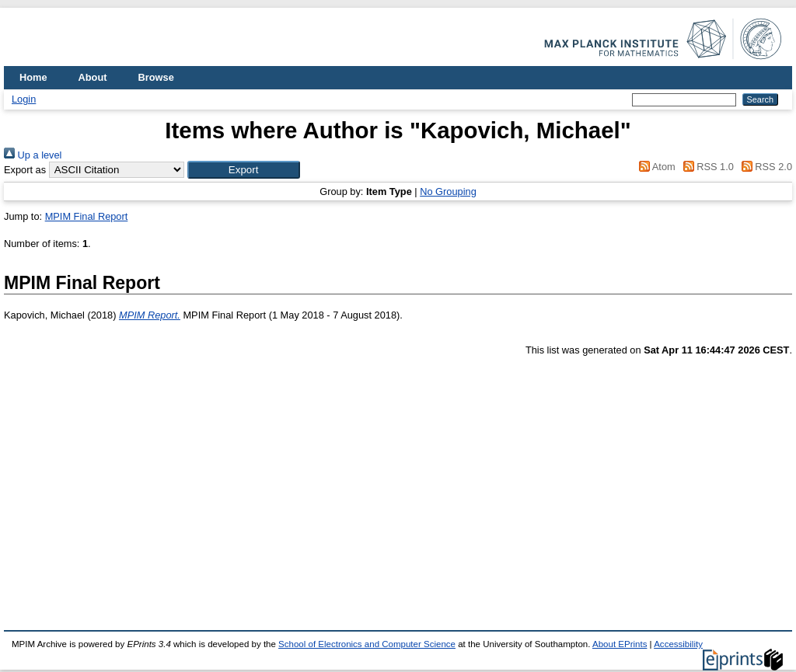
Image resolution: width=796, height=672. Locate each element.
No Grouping (448, 192)
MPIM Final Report (87, 216)
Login (24, 99)
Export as (25, 170)
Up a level (33, 155)
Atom (655, 167)
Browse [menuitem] (156, 77)
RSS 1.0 (706, 167)
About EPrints (620, 644)
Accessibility (678, 644)
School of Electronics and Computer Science (367, 644)
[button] (244, 170)
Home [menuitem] (33, 77)
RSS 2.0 (764, 167)
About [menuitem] (93, 77)
